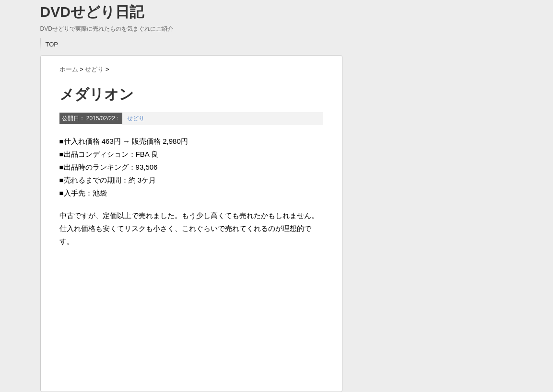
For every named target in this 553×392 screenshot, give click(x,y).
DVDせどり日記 (92, 12)
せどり (136, 118)
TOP (52, 44)
